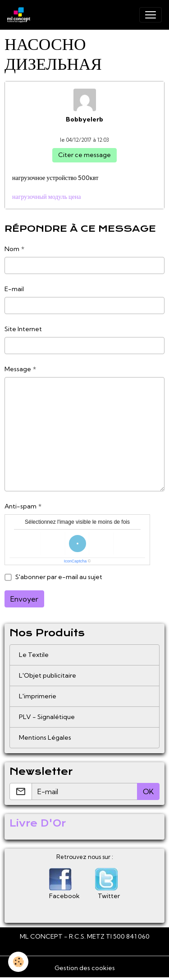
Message (18, 369)
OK (148, 791)
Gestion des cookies (85, 968)
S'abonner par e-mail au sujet (59, 577)
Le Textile (34, 655)
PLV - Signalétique (47, 717)
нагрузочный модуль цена (47, 197)
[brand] (21, 15)
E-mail (14, 289)
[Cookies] (18, 962)
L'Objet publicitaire (48, 675)
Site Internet (23, 329)
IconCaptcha (75, 561)
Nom (12, 249)
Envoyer (24, 599)
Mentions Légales (45, 737)
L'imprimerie (38, 696)
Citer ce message (84, 155)
